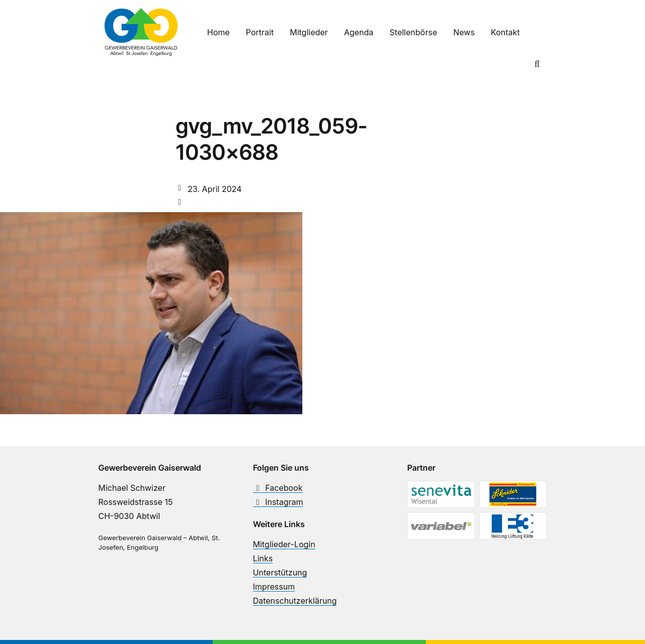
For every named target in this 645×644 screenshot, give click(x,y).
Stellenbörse (413, 32)
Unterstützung (280, 572)
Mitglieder (309, 32)
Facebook (278, 488)
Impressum (274, 587)
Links (263, 558)
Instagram (278, 502)
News (464, 32)
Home (218, 32)
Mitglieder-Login (284, 544)
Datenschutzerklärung (295, 601)
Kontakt (505, 32)
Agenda (359, 32)
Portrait (260, 32)
